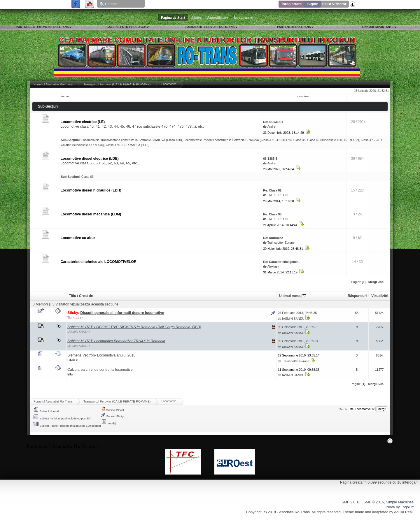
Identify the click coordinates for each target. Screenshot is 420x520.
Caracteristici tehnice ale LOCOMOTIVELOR (98, 262)
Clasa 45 (300, 140)
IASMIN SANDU (293, 319)
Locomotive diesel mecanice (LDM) (91, 214)
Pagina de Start (173, 17)
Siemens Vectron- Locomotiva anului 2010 (101, 355)
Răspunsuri (357, 296)
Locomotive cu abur (78, 238)
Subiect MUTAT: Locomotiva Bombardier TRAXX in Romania (116, 341)
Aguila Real (403, 512)
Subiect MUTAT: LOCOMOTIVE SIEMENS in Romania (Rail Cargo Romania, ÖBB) (134, 327)
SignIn (313, 4)
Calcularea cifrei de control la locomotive (100, 370)
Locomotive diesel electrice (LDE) (90, 159)
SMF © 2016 (374, 502)
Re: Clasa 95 (272, 214)
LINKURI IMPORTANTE (378, 27)
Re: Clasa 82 (272, 190)
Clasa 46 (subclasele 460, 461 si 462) (333, 140)
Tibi (70, 317)
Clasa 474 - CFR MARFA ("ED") (128, 145)
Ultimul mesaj (293, 296)
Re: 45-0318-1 (273, 122)
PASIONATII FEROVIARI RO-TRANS (210, 27)
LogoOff (407, 507)
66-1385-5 (270, 159)
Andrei (272, 127)
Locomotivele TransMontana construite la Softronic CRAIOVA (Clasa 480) (132, 140)
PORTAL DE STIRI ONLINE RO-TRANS (42, 27)
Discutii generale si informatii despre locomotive (122, 313)
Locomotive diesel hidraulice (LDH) (91, 190)
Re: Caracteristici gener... (282, 262)
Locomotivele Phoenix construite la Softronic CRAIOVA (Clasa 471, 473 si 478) (238, 140)
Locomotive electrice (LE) (83, 122)
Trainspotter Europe (281, 243)
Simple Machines (400, 502)
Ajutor (196, 17)
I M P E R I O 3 (278, 195)
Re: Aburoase (273, 238)
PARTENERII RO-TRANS (294, 27)
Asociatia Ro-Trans (294, 512)
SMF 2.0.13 (351, 502)
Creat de (86, 296)
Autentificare (218, 17)
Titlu (72, 296)
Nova (391, 507)
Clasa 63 (87, 177)
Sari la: (344, 409)
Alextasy (273, 266)
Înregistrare (292, 4)
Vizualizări (380, 296)
